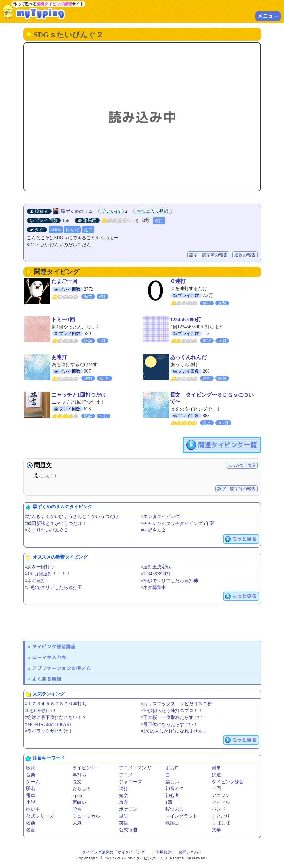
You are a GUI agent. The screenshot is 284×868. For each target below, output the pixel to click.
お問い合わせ (190, 852)
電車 (31, 795)
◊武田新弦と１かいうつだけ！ (56, 523)
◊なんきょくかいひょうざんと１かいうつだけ (72, 517)
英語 (124, 823)
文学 (216, 830)
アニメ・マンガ (135, 768)
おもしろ (82, 789)
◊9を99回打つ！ (41, 711)
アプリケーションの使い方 (61, 668)
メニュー (268, 16)
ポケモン (128, 809)
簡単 (216, 768)
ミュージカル (86, 816)
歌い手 (33, 809)
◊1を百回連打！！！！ (48, 574)
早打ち (79, 775)
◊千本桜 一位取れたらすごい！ (174, 718)
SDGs (56, 230)
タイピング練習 (228, 782)
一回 (216, 789)
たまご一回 (64, 281)
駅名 (31, 789)
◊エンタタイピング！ (163, 517)
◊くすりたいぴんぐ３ (47, 530)
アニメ (126, 775)
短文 (124, 795)
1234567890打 (186, 319)
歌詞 (31, 768)
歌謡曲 (172, 823)
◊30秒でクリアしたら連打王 (54, 588)
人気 (77, 823)
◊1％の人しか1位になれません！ (174, 731)
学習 (77, 809)
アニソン (221, 795)
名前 (31, 823)
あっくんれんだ (188, 357)
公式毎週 (128, 830)
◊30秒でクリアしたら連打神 (169, 581)
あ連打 (59, 357)
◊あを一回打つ (40, 567)
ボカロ (172, 768)
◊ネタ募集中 (153, 588)
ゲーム (33, 782)
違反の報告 (245, 255)
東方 (124, 802)
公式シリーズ (40, 816)
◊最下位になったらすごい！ (169, 724)
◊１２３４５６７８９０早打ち (56, 704)
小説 (31, 802)
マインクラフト (181, 816)
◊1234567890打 (156, 574)
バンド (219, 809)
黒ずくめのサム (77, 211)
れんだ (72, 230)
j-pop (77, 795)
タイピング (84, 768)
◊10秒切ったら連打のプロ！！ (172, 711)
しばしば (221, 823)
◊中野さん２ (153, 530)
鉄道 (216, 775)
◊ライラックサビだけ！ (49, 731)
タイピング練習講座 (54, 646)
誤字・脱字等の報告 (208, 255)
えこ (88, 230)
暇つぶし (175, 809)
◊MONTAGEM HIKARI (48, 724)
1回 (169, 802)
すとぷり (221, 816)
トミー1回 (63, 319)
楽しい (172, 782)
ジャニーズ (130, 782)
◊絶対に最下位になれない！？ (56, 718)
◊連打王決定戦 (156, 567)
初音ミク (175, 789)
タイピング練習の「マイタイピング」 (115, 852)
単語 (124, 816)
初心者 (172, 795)
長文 (77, 782)
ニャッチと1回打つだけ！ (81, 395)
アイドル (221, 802)
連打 (159, 221)
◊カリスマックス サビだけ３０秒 (176, 704)
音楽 (31, 775)
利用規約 (164, 852)
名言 (31, 830)
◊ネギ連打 (35, 581)
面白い (79, 802)
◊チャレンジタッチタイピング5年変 (177, 523)
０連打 (178, 281)
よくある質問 (47, 679)
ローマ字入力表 (49, 657)
